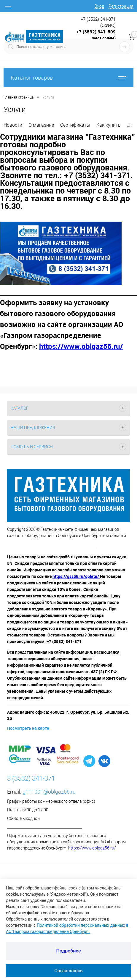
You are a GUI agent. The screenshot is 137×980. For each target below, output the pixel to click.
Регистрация (121, 6)
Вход (99, 6)
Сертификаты (75, 125)
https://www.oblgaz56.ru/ (92, 848)
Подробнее (69, 951)
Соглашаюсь (68, 971)
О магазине (41, 125)
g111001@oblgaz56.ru (49, 792)
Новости (13, 125)
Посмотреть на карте (28, 728)
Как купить (109, 125)
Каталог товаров (68, 78)
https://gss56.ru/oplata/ (76, 576)
